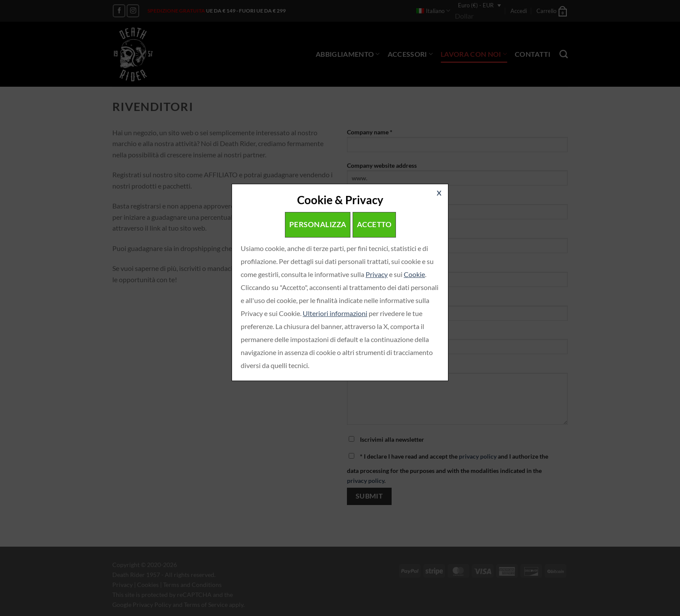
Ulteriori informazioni (335, 313)
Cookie (414, 274)
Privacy (377, 274)
